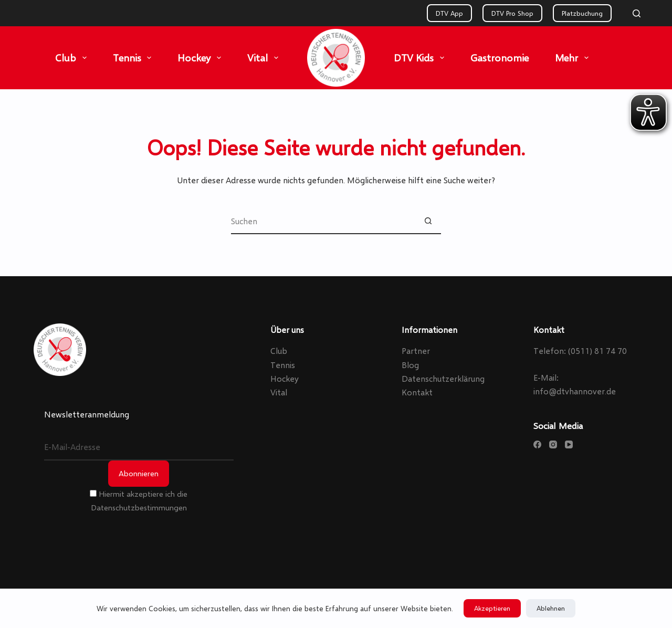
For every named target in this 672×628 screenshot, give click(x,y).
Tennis (134, 58)
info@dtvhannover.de (575, 391)
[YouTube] (569, 444)
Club (73, 58)
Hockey (201, 58)
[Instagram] (553, 444)
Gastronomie (500, 57)
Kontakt (417, 392)
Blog (410, 365)
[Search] (637, 13)
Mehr (574, 58)
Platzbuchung (582, 13)
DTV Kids (421, 58)
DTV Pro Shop (512, 13)
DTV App (449, 13)
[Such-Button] (428, 221)
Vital (265, 58)
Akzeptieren (492, 608)
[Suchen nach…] (323, 221)
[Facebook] (537, 444)
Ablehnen (551, 608)
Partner (416, 350)
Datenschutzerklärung (443, 378)
